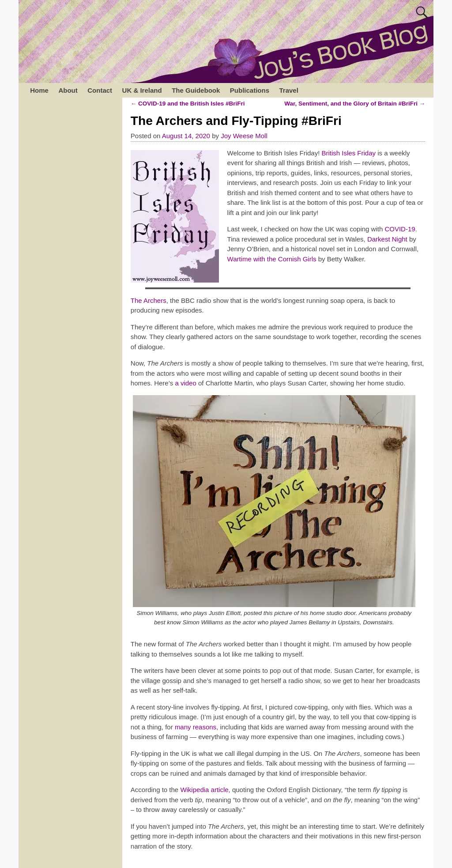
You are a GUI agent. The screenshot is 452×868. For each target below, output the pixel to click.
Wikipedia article (204, 790)
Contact (100, 90)
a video (185, 383)
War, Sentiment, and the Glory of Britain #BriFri (355, 104)
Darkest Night (387, 239)
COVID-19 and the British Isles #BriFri (188, 104)
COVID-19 (400, 229)
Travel (288, 90)
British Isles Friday (349, 153)
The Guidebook (196, 90)
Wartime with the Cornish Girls (272, 259)
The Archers (149, 300)
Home (39, 90)
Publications (250, 90)
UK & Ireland (142, 90)
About (68, 90)
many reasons (196, 727)
